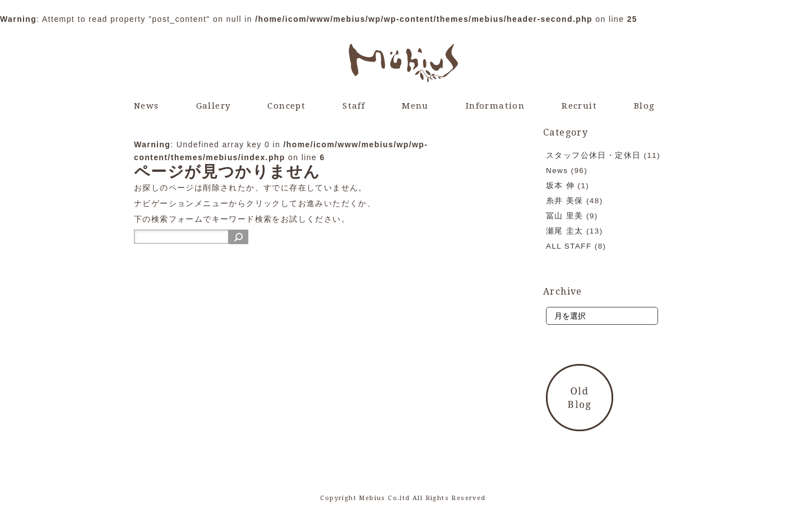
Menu (415, 106)
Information (495, 106)
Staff (354, 106)
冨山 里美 (565, 216)
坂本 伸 (560, 186)
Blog (645, 106)
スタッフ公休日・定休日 (593, 155)
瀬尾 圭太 (565, 231)
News (147, 106)
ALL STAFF (569, 246)
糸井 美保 (565, 201)
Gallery (214, 106)
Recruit (579, 106)
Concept (286, 106)
